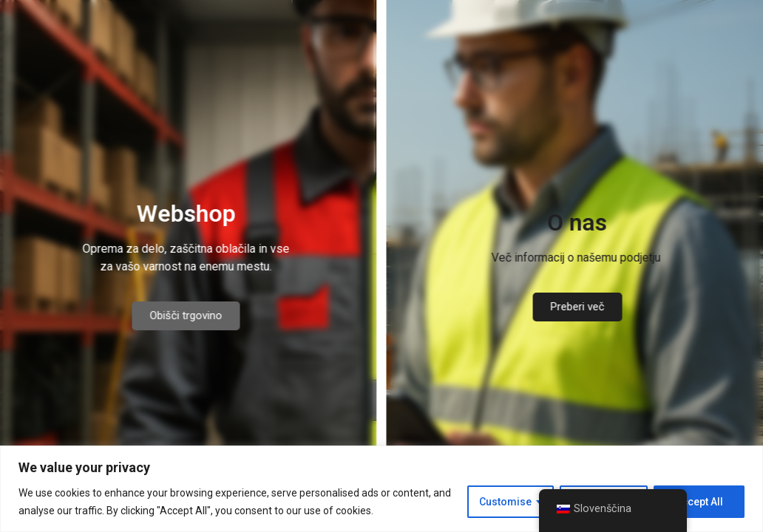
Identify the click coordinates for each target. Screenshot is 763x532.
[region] (381, 489)
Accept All (699, 502)
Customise (505, 502)
